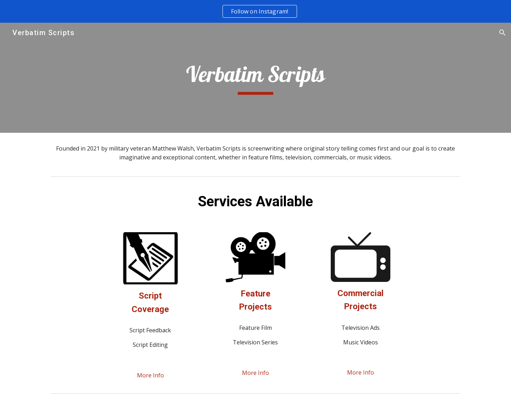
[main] (255, 78)
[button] (502, 33)
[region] (255, 11)
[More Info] (150, 375)
